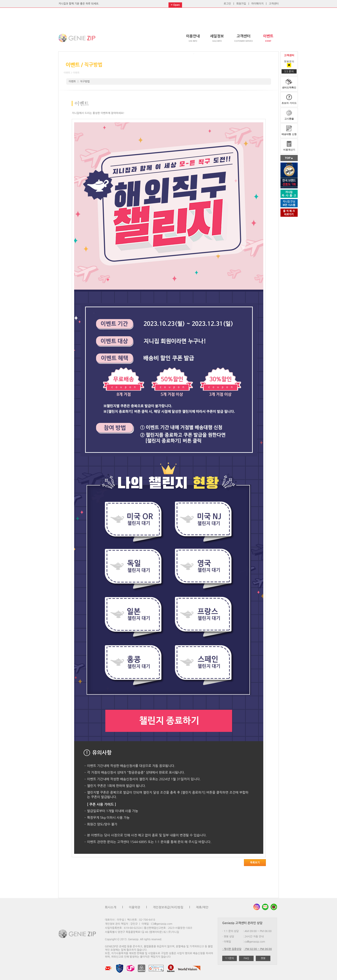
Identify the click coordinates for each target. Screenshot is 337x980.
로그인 (227, 4)
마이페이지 (257, 4)
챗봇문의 (289, 63)
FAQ (246, 958)
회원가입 (241, 4)
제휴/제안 (202, 907)
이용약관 (135, 907)
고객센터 (274, 4)
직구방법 (85, 81)
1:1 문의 (289, 71)
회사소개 (111, 907)
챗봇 (263, 958)
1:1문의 (230, 958)
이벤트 (72, 81)
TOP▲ (289, 158)
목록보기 (255, 863)
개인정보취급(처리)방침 (168, 907)
